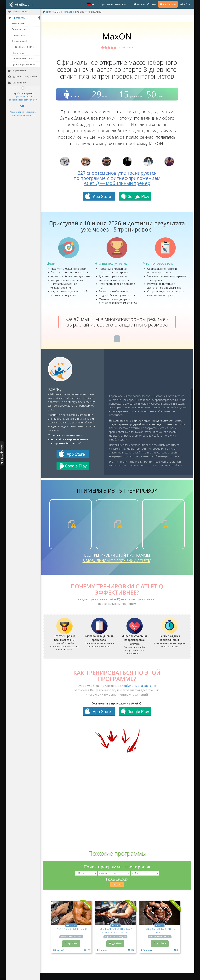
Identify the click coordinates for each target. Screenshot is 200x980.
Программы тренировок (115, 4)
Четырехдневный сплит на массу (160, 939)
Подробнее (71, 952)
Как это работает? (145, 4)
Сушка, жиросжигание (23, 64)
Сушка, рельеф (20, 41)
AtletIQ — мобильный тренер (117, 191)
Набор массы (19, 35)
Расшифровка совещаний (23, 112)
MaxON (68, 12)
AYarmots (72, 933)
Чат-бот (33, 100)
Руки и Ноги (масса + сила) (71, 937)
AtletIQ (55, 397)
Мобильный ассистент (138, 694)
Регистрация (168, 4)
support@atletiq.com (23, 96)
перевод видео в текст (23, 115)
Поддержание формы (23, 47)
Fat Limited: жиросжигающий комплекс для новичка (115, 939)
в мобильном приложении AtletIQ (117, 569)
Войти (185, 4)
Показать (117, 892)
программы (53, 12)
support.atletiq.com (19, 100)
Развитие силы (20, 29)
